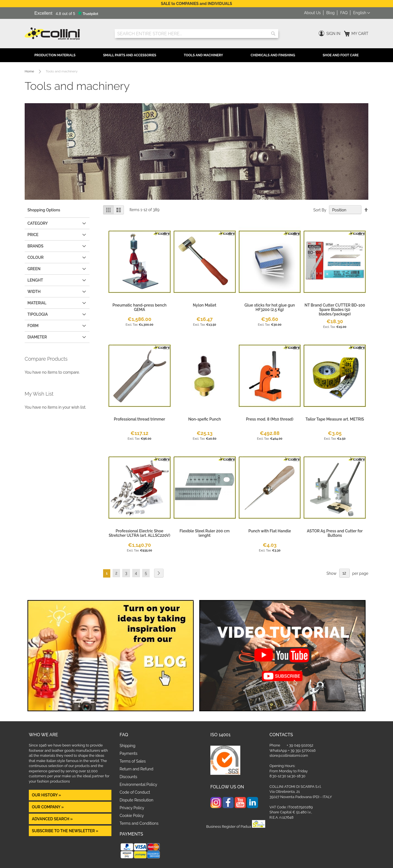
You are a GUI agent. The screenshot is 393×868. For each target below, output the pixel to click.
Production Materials (55, 55)
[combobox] (196, 34)
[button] (362, 13)
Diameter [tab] (37, 337)
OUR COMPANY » (48, 807)
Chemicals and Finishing (273, 55)
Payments (129, 753)
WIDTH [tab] (34, 292)
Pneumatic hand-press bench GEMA (140, 307)
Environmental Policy (139, 785)
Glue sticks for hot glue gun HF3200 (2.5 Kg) (270, 307)
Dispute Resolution (137, 800)
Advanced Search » (53, 819)
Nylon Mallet (205, 305)
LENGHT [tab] (35, 280)
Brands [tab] (35, 246)
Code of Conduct (135, 792)
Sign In (333, 34)
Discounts (129, 777)
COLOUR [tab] (35, 257)
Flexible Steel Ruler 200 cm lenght (205, 533)
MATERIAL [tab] (37, 303)
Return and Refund (137, 769)
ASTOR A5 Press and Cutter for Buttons (335, 533)
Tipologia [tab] (38, 314)
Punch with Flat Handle (270, 531)
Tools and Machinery (203, 55)
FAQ (344, 13)
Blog (330, 13)
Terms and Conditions (139, 823)
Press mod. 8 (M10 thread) (270, 419)
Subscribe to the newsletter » (65, 831)
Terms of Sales (133, 761)
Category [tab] (38, 223)
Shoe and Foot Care (341, 55)
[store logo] (66, 34)
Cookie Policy (132, 816)
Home (30, 71)
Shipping (128, 746)
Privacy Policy (132, 808)
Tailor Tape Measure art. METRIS (335, 419)
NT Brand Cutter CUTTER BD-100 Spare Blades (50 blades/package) (335, 310)
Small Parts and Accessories (130, 55)
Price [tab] (33, 235)
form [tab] (33, 326)
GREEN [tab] (34, 269)
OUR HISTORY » (46, 795)
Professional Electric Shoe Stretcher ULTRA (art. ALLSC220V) (139, 533)
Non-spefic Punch (205, 419)
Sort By (320, 210)
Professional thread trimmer (140, 419)
